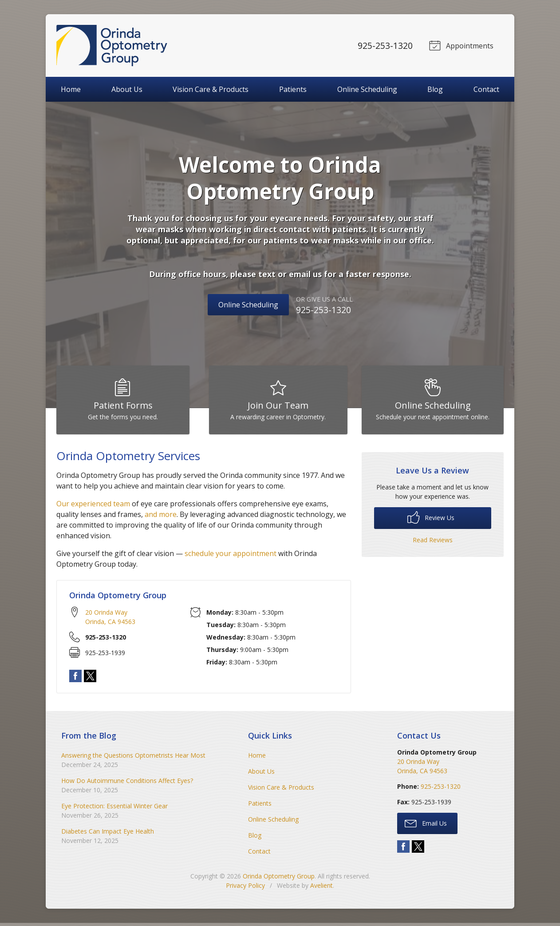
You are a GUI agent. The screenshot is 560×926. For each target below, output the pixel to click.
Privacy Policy (245, 888)
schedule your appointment (231, 556)
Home (71, 89)
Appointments (460, 45)
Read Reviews (433, 543)
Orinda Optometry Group (279, 879)
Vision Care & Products (211, 89)
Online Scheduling (367, 89)
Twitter (90, 679)
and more (161, 517)
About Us (127, 89)
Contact (486, 89)
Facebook (75, 679)
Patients (293, 89)
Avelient (321, 888)
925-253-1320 (384, 46)
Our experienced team (93, 507)
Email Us (426, 826)
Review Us (431, 520)
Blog (435, 89)
